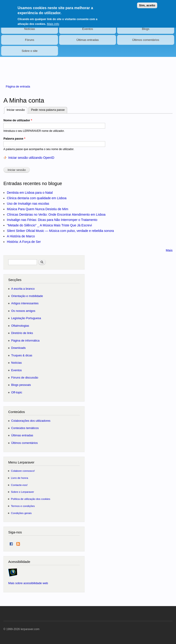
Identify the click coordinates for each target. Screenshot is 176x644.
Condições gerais (21, 513)
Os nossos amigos (23, 311)
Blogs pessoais (21, 385)
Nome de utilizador (18, 120)
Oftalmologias (20, 326)
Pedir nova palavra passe (48, 110)
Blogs (146, 29)
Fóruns (30, 40)
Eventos (88, 29)
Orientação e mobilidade (27, 296)
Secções (15, 280)
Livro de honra (20, 478)
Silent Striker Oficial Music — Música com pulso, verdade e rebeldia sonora (60, 231)
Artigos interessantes (25, 303)
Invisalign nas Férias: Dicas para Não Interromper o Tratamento (52, 220)
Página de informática (25, 341)
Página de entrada (18, 86)
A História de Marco (21, 236)
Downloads (18, 348)
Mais (169, 250)
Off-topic (17, 392)
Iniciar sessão (17, 109)
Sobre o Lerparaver (23, 492)
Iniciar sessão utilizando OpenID (31, 158)
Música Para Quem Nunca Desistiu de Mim (38, 209)
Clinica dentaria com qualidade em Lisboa (37, 198)
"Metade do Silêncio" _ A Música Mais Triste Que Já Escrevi (49, 225)
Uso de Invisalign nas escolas (28, 204)
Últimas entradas (88, 40)
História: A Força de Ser (24, 242)
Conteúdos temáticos (25, 428)
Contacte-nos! (19, 485)
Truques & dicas (22, 355)
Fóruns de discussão (25, 378)
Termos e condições (23, 506)
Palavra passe (14, 139)
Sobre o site (29, 51)
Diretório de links (22, 333)
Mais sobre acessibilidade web (28, 583)
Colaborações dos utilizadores (31, 421)
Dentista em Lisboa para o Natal (30, 193)
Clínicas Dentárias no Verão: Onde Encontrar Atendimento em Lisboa (56, 215)
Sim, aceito (147, 3)
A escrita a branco (23, 289)
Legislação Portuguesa (26, 318)
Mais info (53, 22)
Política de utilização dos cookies (31, 499)
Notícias (30, 29)
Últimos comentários (146, 40)
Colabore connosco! (23, 471)
